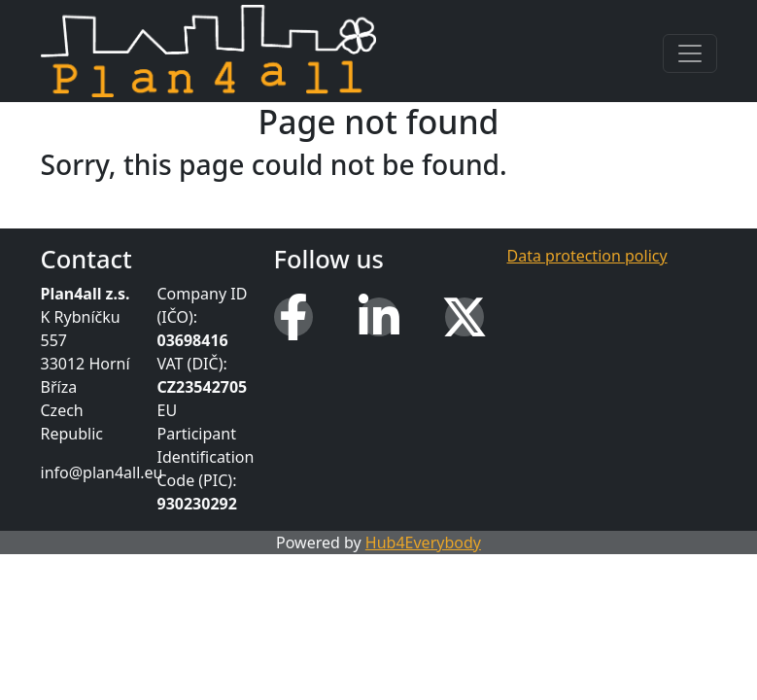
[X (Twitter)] (465, 317)
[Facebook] (293, 317)
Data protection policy (587, 256)
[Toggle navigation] (690, 53)
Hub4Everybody (423, 542)
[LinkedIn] (379, 317)
